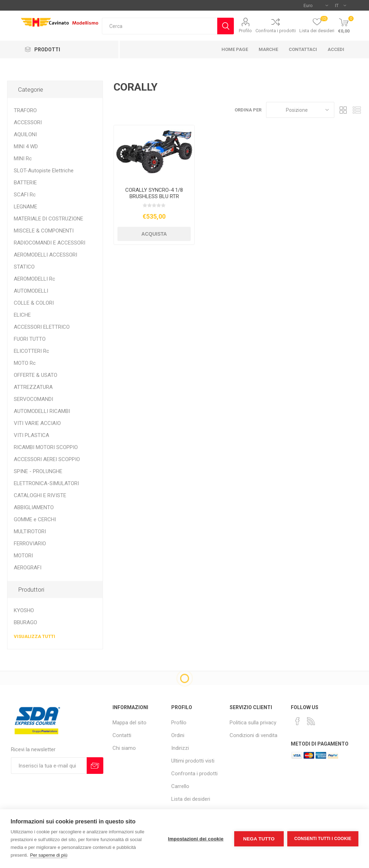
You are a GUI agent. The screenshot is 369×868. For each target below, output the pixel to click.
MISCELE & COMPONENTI (44, 231)
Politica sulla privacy (253, 723)
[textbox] (160, 26)
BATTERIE (25, 183)
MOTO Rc (25, 363)
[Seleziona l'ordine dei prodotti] (300, 110)
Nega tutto (259, 839)
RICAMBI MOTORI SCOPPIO (46, 447)
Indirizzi (180, 748)
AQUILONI (25, 134)
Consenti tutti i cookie (323, 839)
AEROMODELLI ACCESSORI (45, 255)
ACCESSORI (28, 122)
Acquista (154, 234)
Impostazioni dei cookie (196, 839)
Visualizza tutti (34, 636)
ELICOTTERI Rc (31, 351)
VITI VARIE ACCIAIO (37, 423)
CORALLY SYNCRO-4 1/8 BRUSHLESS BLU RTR (154, 193)
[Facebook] (298, 721)
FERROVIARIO (30, 544)
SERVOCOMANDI (33, 399)
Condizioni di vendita (253, 735)
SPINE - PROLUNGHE (38, 471)
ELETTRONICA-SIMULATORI (46, 483)
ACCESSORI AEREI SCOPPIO (47, 459)
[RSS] (311, 721)
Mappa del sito (129, 723)
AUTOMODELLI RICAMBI (42, 411)
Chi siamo (124, 748)
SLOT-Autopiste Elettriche (44, 171)
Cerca (226, 26)
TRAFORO (25, 110)
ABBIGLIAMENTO (34, 507)
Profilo (245, 31)
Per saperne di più (49, 855)
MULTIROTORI (30, 531)
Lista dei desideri (191, 799)
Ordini (178, 735)
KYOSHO (24, 610)
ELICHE (22, 315)
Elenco (357, 110)
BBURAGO (25, 622)
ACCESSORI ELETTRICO (42, 327)
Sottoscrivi (95, 766)
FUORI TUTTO (30, 339)
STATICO (24, 267)
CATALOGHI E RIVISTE (40, 495)
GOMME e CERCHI (35, 519)
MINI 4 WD (26, 146)
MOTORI (23, 556)
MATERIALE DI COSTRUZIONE (48, 219)
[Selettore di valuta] (316, 5)
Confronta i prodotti (276, 31)
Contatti (122, 735)
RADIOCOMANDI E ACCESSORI (50, 243)
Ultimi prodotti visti (193, 761)
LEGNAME (25, 207)
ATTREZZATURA (33, 387)
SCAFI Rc (25, 195)
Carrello (180, 786)
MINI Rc (23, 159)
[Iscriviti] (49, 766)
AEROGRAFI (28, 568)
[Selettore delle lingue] (341, 5)
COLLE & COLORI (34, 303)
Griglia (343, 110)
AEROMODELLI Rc (34, 279)
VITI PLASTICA (31, 435)
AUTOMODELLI (31, 291)
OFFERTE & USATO (36, 375)
